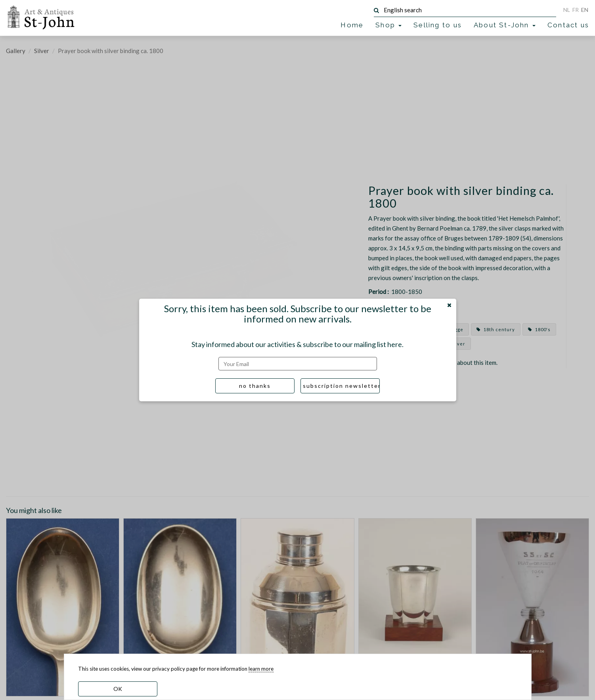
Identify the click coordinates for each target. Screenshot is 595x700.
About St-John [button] (505, 25)
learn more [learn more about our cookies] (261, 669)
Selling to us (438, 25)
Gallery (16, 51)
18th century (496, 329)
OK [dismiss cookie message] (118, 689)
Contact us (568, 25)
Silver (42, 51)
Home (352, 25)
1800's (539, 329)
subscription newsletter (341, 386)
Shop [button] (388, 25)
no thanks (255, 386)
